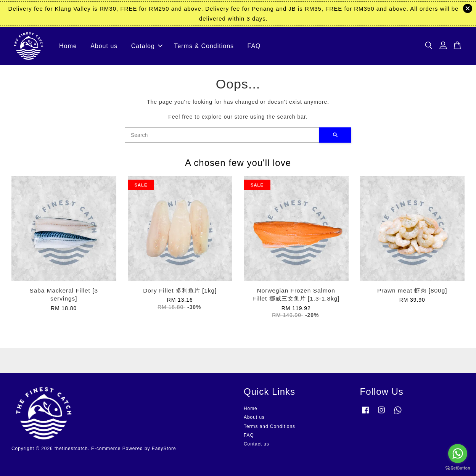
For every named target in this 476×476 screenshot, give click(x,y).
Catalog (147, 46)
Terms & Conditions (204, 46)
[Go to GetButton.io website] (458, 468)
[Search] (222, 135)
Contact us (256, 444)
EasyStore (164, 449)
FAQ (254, 46)
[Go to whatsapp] (458, 453)
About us (104, 46)
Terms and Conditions (269, 426)
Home (68, 46)
